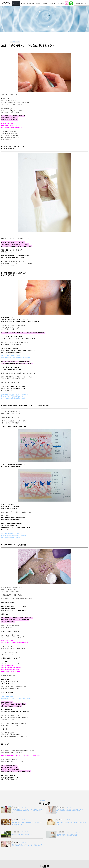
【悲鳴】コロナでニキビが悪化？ (67, 835)
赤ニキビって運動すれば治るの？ (23, 835)
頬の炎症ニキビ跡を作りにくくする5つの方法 (27, 845)
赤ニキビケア (15, 42)
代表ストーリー (70, 832)
